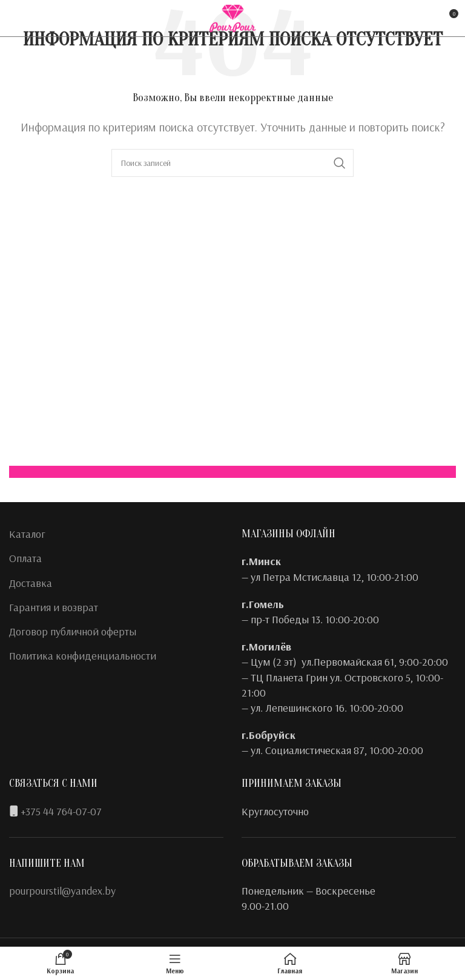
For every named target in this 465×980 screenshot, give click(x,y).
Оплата (25, 558)
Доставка (31, 583)
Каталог (27, 534)
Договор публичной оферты (73, 631)
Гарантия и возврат (54, 607)
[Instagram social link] (34, 18)
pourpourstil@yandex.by (62, 891)
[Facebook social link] (17, 18)
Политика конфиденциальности (83, 656)
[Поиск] (232, 163)
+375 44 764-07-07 (61, 811)
